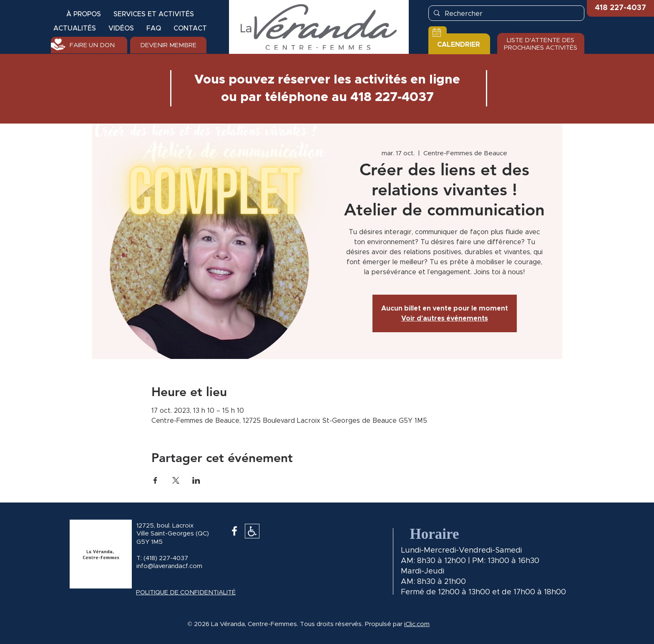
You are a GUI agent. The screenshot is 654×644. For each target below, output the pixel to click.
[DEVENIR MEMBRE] (168, 45)
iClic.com (417, 624)
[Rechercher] (506, 14)
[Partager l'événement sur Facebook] (155, 480)
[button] (620, 8)
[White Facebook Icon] (234, 531)
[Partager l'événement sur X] (176, 480)
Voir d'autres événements (445, 318)
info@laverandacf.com (169, 566)
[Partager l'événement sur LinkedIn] (196, 480)
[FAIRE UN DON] (89, 45)
